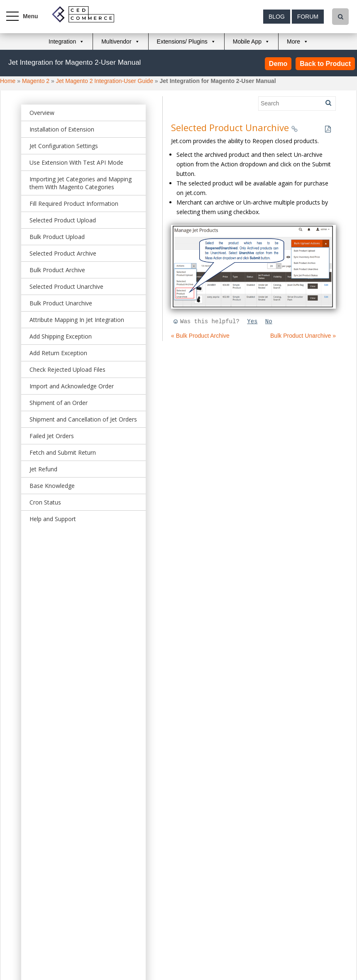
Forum (308, 17)
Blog (277, 17)
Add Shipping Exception (61, 336)
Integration (62, 41)
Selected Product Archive (63, 253)
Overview (42, 113)
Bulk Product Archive (57, 270)
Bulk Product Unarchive (61, 303)
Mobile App (247, 41)
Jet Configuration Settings (64, 146)
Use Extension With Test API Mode (76, 162)
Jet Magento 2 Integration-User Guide (105, 81)
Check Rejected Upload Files (67, 369)
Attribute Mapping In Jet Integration (77, 320)
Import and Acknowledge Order (72, 386)
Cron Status (45, 502)
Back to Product (325, 64)
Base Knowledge (52, 486)
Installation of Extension (62, 129)
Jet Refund (43, 469)
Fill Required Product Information (74, 204)
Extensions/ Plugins (182, 41)
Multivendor (116, 41)
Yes (252, 322)
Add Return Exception (58, 353)
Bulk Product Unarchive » (303, 336)
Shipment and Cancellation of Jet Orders (83, 419)
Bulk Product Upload (57, 237)
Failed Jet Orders (52, 436)
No (269, 322)
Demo (278, 64)
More (293, 41)
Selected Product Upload (63, 220)
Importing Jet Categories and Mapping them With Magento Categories (81, 183)
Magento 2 (36, 81)
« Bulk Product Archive (200, 336)
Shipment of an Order (59, 403)
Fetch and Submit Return (63, 452)
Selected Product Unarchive (66, 286)
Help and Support (53, 519)
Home (8, 81)
